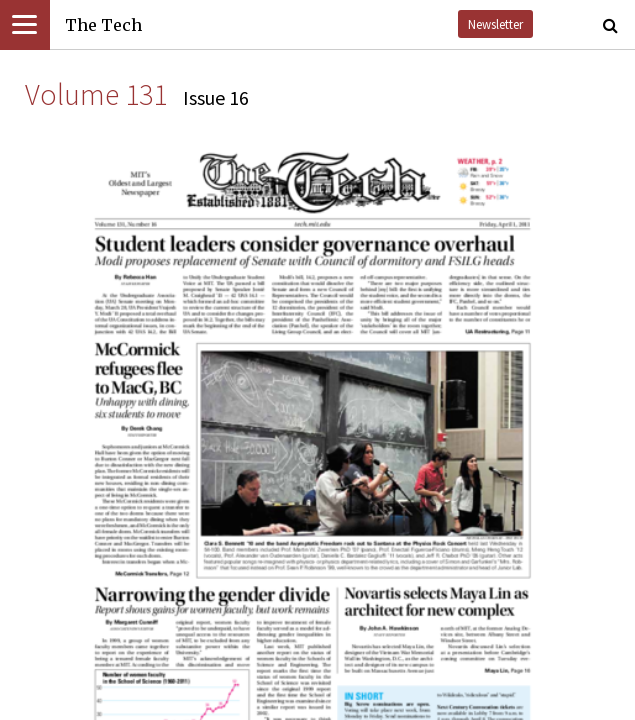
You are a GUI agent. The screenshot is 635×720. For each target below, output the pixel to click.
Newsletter (495, 24)
